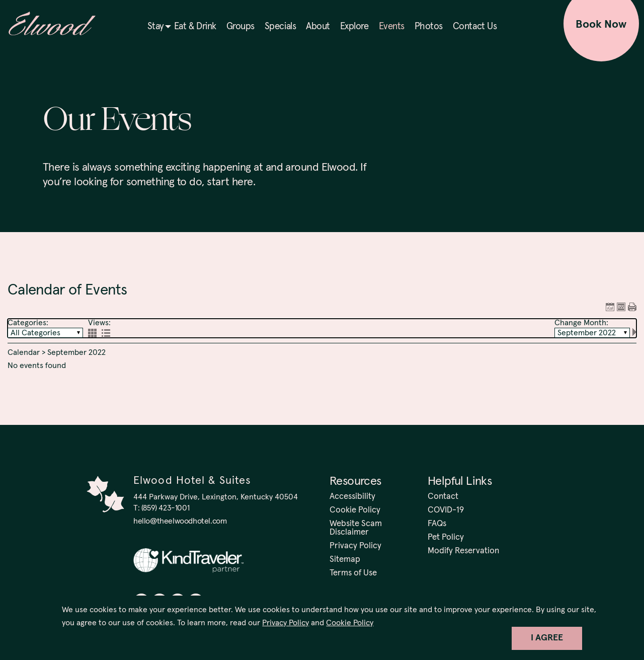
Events (392, 26)
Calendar (24, 352)
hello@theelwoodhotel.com (180, 521)
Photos (429, 26)
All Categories (35, 333)
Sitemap (345, 560)
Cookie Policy (350, 623)
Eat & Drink (195, 26)
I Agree (547, 638)
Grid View (92, 333)
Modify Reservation (463, 551)
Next (634, 332)
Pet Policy (446, 537)
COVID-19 (446, 510)
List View (106, 333)
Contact (443, 497)
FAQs (437, 524)
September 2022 (587, 333)
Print (632, 307)
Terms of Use (353, 573)
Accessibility (352, 497)
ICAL (610, 307)
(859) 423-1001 (165, 508)
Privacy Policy (286, 623)
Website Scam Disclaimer (356, 528)
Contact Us (475, 26)
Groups (240, 26)
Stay (156, 26)
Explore (354, 26)
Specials (280, 26)
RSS (621, 307)
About (318, 26)
